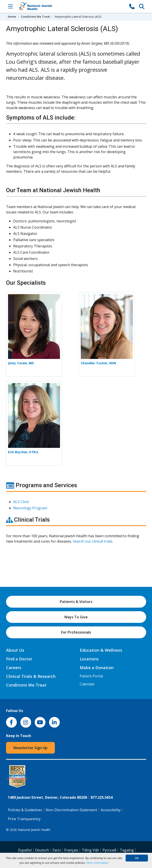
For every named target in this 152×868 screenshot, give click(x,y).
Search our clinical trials (93, 541)
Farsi (57, 850)
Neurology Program (30, 508)
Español (25, 850)
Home (12, 17)
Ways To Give (76, 617)
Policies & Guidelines (25, 810)
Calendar (87, 684)
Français (71, 850)
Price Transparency (24, 819)
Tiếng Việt (90, 850)
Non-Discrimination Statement (71, 810)
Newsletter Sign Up (30, 748)
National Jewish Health (34, 830)
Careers (14, 668)
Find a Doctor (19, 659)
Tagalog (127, 850)
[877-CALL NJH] (132, 6)
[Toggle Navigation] (11, 6)
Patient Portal (91, 676)
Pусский (109, 850)
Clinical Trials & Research (31, 676)
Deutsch (42, 850)
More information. (98, 863)
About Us (15, 650)
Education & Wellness (101, 650)
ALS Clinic (21, 502)
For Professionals (76, 632)
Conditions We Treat (35, 17)
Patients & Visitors (76, 602)
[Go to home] (71, 6)
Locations (89, 659)
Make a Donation (97, 668)
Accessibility (111, 810)
